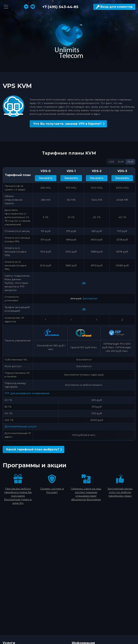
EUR (121, 162)
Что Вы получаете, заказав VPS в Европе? (67, 124)
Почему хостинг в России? (52, 490)
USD (111, 162)
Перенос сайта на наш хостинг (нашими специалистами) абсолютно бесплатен (86, 494)
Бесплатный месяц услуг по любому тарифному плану (120, 492)
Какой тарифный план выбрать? (33, 449)
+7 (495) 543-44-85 (60, 7)
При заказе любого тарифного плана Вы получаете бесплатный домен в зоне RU (18, 496)
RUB (130, 162)
